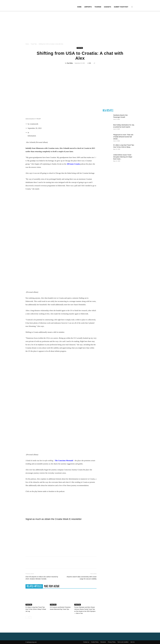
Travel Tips (34, 44)
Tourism (98, 7)
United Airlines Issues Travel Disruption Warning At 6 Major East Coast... (123, 157)
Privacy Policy (112, 642)
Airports (88, 7)
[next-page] (30, 617)
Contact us (86, 642)
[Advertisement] (80, 28)
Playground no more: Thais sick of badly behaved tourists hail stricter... (123, 137)
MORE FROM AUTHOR (52, 586)
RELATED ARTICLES (34, 586)
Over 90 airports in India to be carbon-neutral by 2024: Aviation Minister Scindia (42, 578)
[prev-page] (27, 617)
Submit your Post (121, 7)
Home (79, 7)
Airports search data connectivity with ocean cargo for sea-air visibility (82, 578)
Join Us (132, 642)
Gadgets (107, 7)
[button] (132, 7)
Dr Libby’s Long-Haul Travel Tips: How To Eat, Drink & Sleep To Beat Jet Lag (36, 609)
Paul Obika (70, 63)
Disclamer (103, 642)
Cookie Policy (95, 642)
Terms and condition (123, 642)
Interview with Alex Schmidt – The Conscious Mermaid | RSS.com (61, 503)
